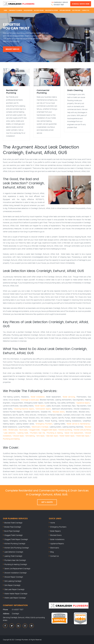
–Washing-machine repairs (24, 409)
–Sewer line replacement (73, 433)
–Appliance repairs (83, 403)
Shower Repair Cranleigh (14, 577)
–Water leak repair (82, 436)
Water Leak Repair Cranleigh (15, 598)
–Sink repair (40, 436)
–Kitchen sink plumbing (82, 430)
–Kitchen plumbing (65, 430)
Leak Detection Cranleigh (14, 552)
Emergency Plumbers (16, 10)
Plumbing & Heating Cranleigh (16, 564)
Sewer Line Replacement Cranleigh (17, 569)
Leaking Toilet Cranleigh (13, 556)
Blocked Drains (39, 10)
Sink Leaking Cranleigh (13, 581)
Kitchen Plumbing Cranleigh (15, 544)
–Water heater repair (67, 436)
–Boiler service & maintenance (78, 424)
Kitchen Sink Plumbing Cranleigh (17, 548)
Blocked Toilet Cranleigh (13, 523)
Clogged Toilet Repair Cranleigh (16, 539)
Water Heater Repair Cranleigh (16, 594)
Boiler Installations (52, 10)
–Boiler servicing (68, 397)
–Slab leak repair (52, 436)
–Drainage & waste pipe (29, 400)
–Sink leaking (30, 436)
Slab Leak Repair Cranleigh (14, 589)
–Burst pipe (23, 430)
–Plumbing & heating (54, 433)
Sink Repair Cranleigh (12, 585)
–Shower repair (18, 436)
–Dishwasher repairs (43, 409)
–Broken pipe (13, 430)
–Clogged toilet (34, 430)
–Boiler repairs (40, 406)
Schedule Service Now (81, 4)
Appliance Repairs (65, 10)
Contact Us (85, 10)
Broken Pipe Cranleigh (13, 527)
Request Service (12, 49)
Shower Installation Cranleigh (16, 573)
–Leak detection (9, 433)
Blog (52, 552)
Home (6, 10)
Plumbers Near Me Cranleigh (15, 560)
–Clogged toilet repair (49, 430)
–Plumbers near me (37, 433)
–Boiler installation (37, 397)
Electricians (76, 10)
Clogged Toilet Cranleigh (14, 535)
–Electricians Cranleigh (40, 427)
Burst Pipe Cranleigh (12, 531)
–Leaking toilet (22, 433)
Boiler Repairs (28, 10)
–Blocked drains (58, 412)
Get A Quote (47, 502)
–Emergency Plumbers (44, 424)
